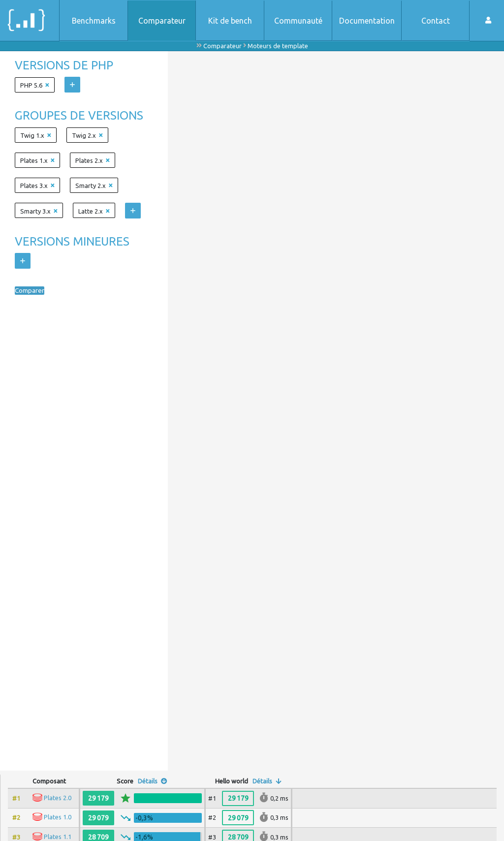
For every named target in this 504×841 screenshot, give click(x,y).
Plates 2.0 (58, 798)
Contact (436, 21)
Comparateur (162, 21)
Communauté (298, 21)
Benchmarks (94, 21)
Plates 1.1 (58, 837)
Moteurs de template (278, 46)
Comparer (32, 291)
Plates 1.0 (58, 817)
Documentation (367, 21)
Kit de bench (230, 21)
